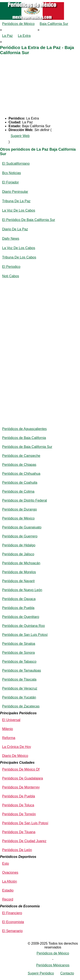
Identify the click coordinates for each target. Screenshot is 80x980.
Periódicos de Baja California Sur (27, 447)
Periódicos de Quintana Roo (23, 626)
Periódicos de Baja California (24, 438)
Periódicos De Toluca (18, 805)
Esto (6, 864)
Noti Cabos (11, 276)
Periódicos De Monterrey (21, 787)
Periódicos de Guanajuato (22, 527)
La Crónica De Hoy (17, 747)
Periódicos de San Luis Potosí (25, 635)
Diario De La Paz (15, 229)
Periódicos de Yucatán (19, 697)
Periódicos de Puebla (18, 608)
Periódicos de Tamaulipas (22, 670)
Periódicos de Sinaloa (19, 644)
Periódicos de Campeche (21, 456)
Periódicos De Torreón (19, 814)
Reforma (9, 738)
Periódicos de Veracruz (20, 688)
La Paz (7, 36)
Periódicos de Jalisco (18, 554)
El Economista (13, 922)
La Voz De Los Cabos (19, 210)
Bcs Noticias (12, 173)
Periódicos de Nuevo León (22, 590)
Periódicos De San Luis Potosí (25, 823)
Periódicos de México (18, 24)
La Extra (24, 36)
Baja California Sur (54, 24)
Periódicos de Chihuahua (21, 474)
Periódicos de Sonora (18, 653)
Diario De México (15, 756)
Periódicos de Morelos (19, 572)
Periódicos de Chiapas (19, 465)
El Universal (11, 720)
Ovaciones (10, 872)
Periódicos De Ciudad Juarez (24, 841)
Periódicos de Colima (18, 491)
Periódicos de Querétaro (21, 617)
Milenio (8, 729)
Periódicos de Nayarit (18, 581)
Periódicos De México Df (21, 769)
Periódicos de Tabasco (19, 662)
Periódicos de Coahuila (20, 483)
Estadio (8, 890)
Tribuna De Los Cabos (19, 257)
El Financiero (12, 913)
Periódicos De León (17, 850)
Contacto (67, 973)
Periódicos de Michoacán (21, 563)
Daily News (11, 239)
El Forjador (10, 182)
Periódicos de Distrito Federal (25, 500)
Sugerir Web (20, 136)
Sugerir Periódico (41, 973)
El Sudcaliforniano (16, 164)
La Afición (9, 881)
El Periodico (11, 267)
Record (8, 899)
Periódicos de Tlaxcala (19, 679)
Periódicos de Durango (20, 509)
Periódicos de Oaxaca (19, 599)
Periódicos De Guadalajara (23, 778)
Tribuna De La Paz (16, 201)
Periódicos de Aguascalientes (24, 429)
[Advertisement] (40, 87)
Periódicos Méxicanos (53, 965)
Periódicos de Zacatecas (21, 706)
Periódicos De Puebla (19, 796)
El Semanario (12, 931)
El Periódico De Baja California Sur (29, 220)
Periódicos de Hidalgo (19, 545)
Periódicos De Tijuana (19, 832)
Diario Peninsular (15, 192)
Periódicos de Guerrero (20, 536)
